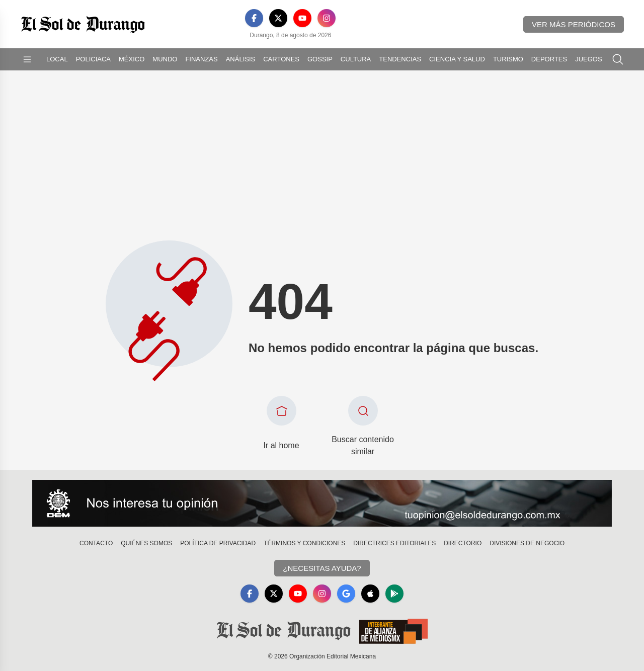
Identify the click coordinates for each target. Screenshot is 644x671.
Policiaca (93, 59)
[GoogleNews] (346, 594)
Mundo (165, 59)
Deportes (549, 59)
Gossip (320, 59)
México (132, 59)
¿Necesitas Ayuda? (322, 568)
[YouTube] (302, 18)
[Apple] (370, 594)
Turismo (508, 59)
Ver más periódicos (574, 24)
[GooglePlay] (394, 594)
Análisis (241, 59)
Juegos (588, 59)
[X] (278, 18)
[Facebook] (254, 18)
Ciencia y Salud (457, 59)
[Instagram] (327, 18)
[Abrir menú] (27, 59)
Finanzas (201, 59)
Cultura (356, 59)
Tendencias (400, 59)
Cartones (281, 59)
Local (57, 59)
